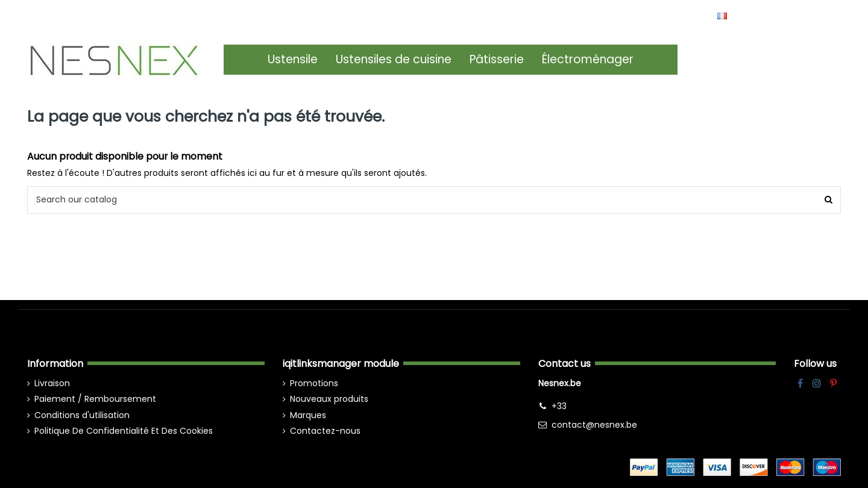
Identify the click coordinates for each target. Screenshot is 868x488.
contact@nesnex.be (594, 425)
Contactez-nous (325, 431)
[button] (293, 59)
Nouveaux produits (329, 399)
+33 (559, 406)
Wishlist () (813, 15)
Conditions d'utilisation (82, 415)
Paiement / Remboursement (95, 399)
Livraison (52, 383)
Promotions (314, 383)
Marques (308, 415)
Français (746, 15)
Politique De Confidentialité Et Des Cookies (124, 431)
